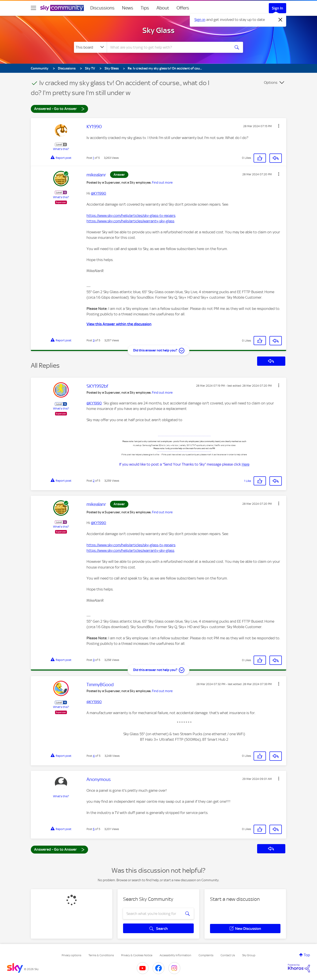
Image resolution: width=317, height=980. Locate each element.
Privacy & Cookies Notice (137, 955)
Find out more (162, 183)
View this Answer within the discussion (119, 324)
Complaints (206, 955)
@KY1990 (99, 193)
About (163, 8)
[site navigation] (33, 8)
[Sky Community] (62, 8)
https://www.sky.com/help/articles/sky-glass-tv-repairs (131, 216)
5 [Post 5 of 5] (94, 829)
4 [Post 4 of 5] (94, 756)
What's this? (61, 149)
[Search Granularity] (90, 47)
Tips (145, 8)
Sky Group (249, 955)
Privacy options (71, 955)
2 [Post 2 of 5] (94, 481)
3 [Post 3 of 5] (94, 340)
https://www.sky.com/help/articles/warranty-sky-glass (130, 221)
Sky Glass (158, 30)
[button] (279, 126)
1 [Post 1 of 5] (93, 158)
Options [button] (271, 82)
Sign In (277, 8)
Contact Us (228, 955)
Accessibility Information (175, 955)
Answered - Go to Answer (59, 109)
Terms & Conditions (101, 955)
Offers (183, 8)
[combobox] (168, 47)
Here (246, 464)
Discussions (102, 8)
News (128, 8)
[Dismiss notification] (280, 20)
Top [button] (307, 955)
